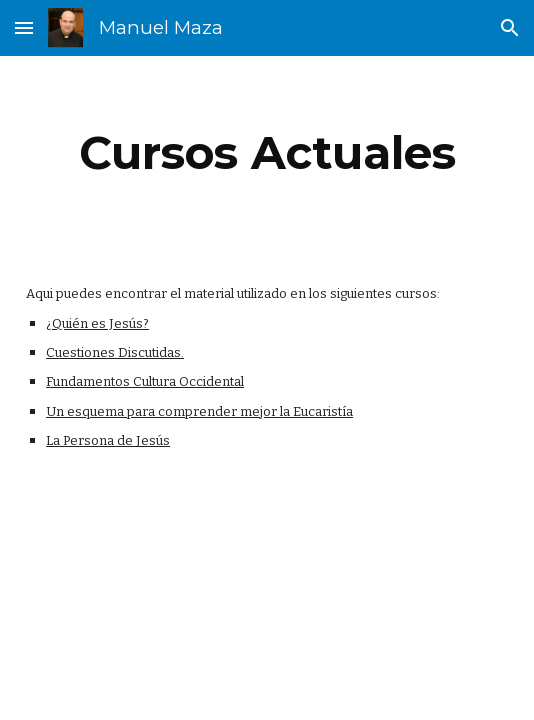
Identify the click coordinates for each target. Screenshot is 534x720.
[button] (24, 27)
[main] (267, 153)
